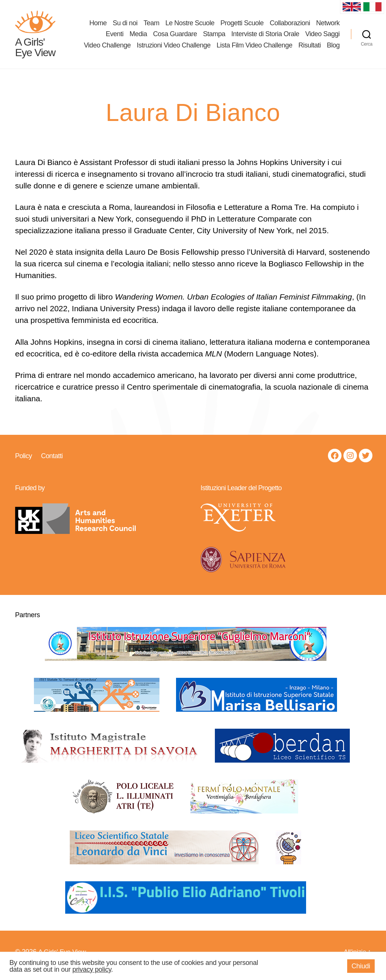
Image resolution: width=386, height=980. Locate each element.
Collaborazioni (290, 26)
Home (98, 26)
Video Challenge (107, 49)
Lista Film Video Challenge (255, 49)
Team (152, 26)
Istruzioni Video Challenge (174, 49)
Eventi (114, 37)
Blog (333, 49)
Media (138, 37)
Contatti (52, 462)
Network (328, 26)
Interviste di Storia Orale (265, 37)
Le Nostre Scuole (190, 26)
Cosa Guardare (175, 37)
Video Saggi (322, 37)
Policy (24, 462)
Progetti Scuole (242, 26)
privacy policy (92, 969)
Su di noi (125, 26)
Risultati (309, 49)
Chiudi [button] (361, 966)
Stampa (214, 37)
